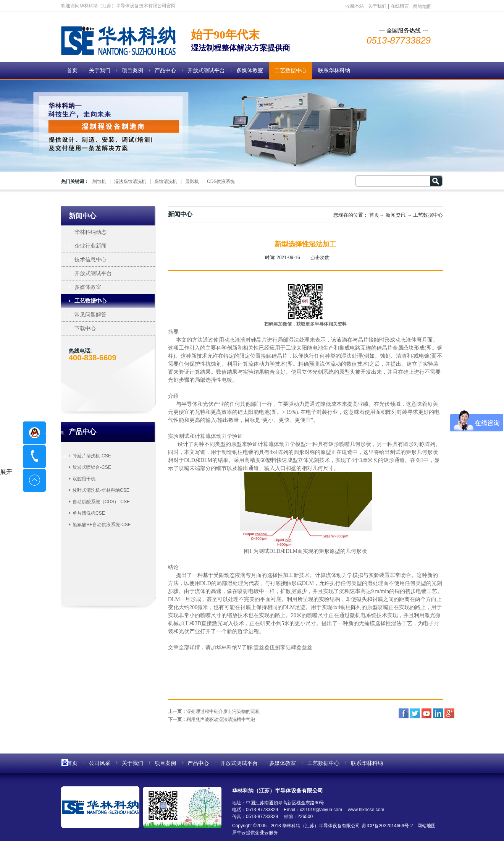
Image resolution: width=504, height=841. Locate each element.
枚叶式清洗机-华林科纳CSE (101, 490)
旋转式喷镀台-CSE (92, 467)
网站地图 (425, 826)
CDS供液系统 (221, 181)
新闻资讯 (396, 215)
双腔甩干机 (84, 479)
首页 (72, 70)
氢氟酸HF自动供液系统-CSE (102, 525)
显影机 (192, 181)
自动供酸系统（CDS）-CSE (101, 502)
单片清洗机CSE (89, 513)
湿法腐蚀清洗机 (130, 181)
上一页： (214, 711)
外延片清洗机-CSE (92, 456)
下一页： (212, 719)
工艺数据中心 (428, 215)
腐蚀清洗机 (166, 181)
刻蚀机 (99, 181)
